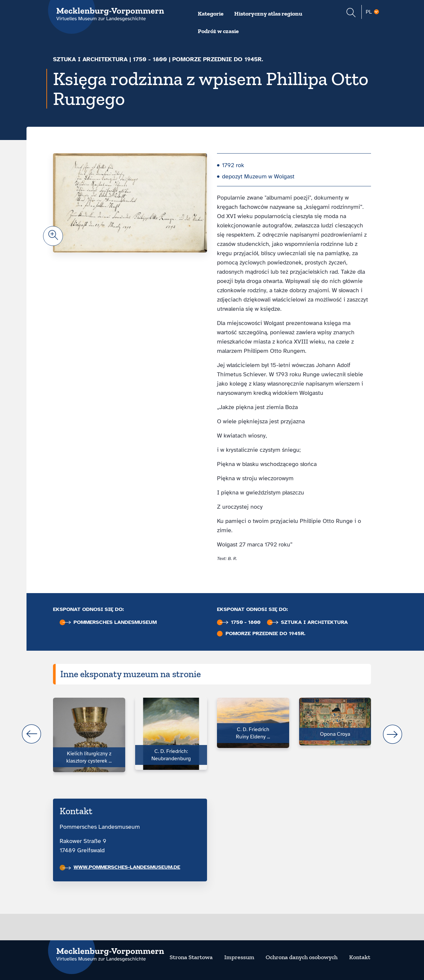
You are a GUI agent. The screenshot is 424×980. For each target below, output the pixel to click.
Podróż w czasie (218, 31)
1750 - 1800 (150, 59)
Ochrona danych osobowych (302, 957)
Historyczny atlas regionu (268, 14)
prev (31, 734)
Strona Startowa (191, 957)
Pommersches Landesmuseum (110, 622)
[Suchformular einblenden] (351, 13)
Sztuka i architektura (90, 59)
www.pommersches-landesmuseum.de (121, 867)
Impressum (239, 957)
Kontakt (360, 957)
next (393, 734)
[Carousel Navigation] (212, 734)
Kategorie (211, 14)
